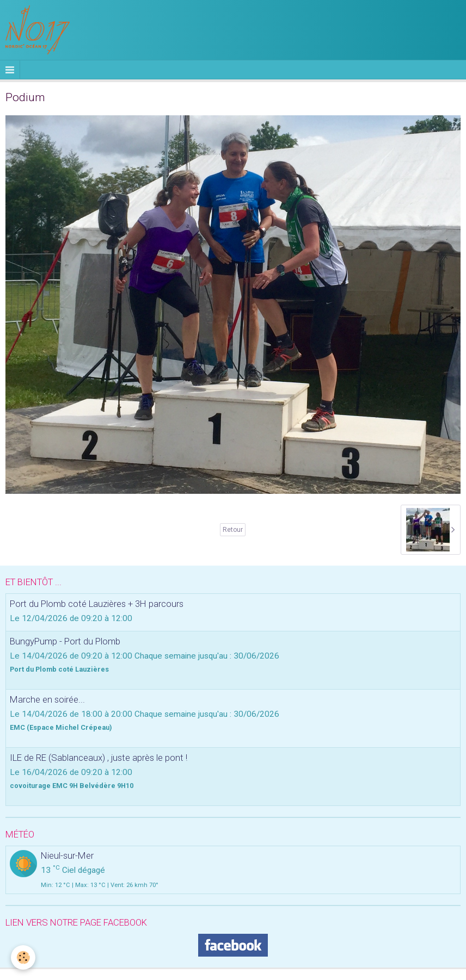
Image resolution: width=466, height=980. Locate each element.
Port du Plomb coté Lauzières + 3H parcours (97, 604)
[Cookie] (23, 957)
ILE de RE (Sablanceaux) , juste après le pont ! (99, 758)
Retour (233, 530)
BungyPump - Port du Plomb (65, 641)
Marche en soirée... (47, 699)
